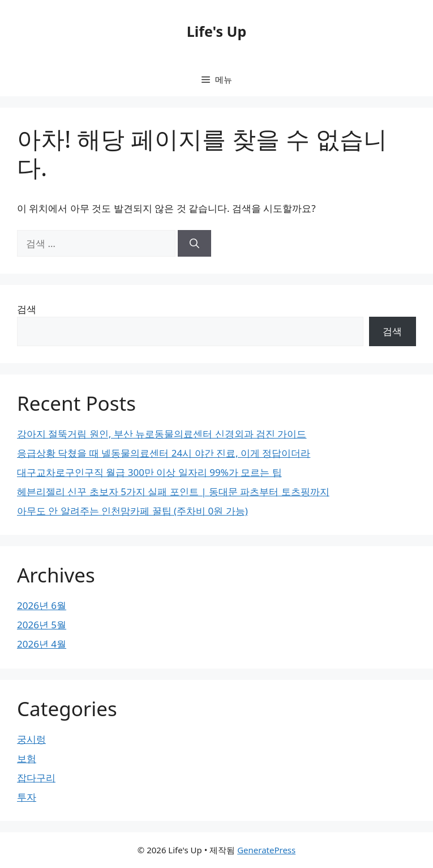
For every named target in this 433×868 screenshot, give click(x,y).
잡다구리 (36, 778)
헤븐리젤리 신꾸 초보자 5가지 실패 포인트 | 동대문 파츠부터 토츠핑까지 (173, 492)
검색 (27, 309)
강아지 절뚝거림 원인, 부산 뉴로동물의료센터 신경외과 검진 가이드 (162, 434)
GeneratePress (266, 850)
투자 (27, 797)
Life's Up (216, 31)
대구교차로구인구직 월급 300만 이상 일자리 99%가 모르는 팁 (149, 472)
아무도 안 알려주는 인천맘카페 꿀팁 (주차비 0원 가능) (132, 511)
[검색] (194, 244)
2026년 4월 (42, 644)
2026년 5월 (42, 625)
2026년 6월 (42, 605)
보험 (27, 758)
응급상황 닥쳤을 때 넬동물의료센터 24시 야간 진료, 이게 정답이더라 (164, 453)
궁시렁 (31, 739)
